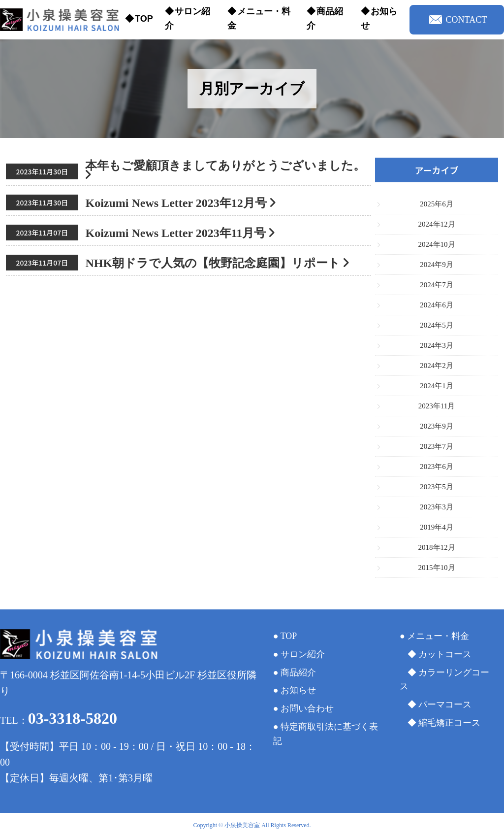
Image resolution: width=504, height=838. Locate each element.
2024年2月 (437, 366)
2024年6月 (437, 305)
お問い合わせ (307, 708)
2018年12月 (437, 547)
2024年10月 (437, 244)
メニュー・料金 (259, 18)
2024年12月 (437, 224)
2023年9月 (437, 426)
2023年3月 (437, 507)
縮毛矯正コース (449, 723)
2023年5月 (437, 487)
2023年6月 (437, 467)
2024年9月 (437, 265)
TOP (144, 19)
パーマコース (445, 704)
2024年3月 (437, 345)
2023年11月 (437, 406)
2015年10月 (437, 568)
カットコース (445, 654)
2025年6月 (437, 204)
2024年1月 (437, 386)
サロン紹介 (188, 18)
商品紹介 (325, 18)
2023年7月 (437, 446)
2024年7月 (437, 285)
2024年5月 (437, 325)
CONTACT (458, 20)
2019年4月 (437, 527)
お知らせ (379, 18)
